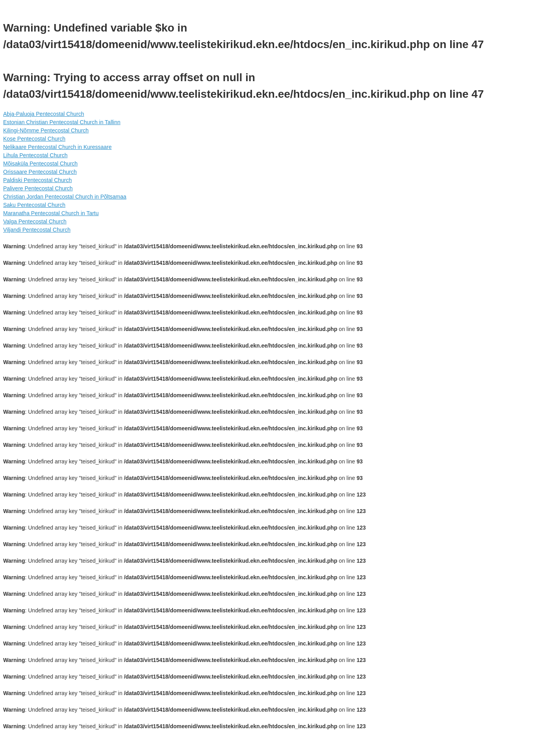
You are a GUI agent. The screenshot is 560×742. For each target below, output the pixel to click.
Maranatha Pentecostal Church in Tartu (51, 213)
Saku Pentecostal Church (34, 205)
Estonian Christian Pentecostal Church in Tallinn (62, 122)
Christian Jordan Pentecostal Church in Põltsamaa (65, 197)
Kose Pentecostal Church (34, 139)
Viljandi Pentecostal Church (37, 230)
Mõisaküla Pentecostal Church (40, 164)
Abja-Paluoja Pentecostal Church (44, 114)
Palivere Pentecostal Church (38, 188)
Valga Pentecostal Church (35, 221)
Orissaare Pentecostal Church (40, 172)
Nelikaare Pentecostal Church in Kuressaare (57, 147)
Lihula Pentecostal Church (35, 155)
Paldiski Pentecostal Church (37, 180)
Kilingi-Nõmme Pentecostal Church (46, 130)
